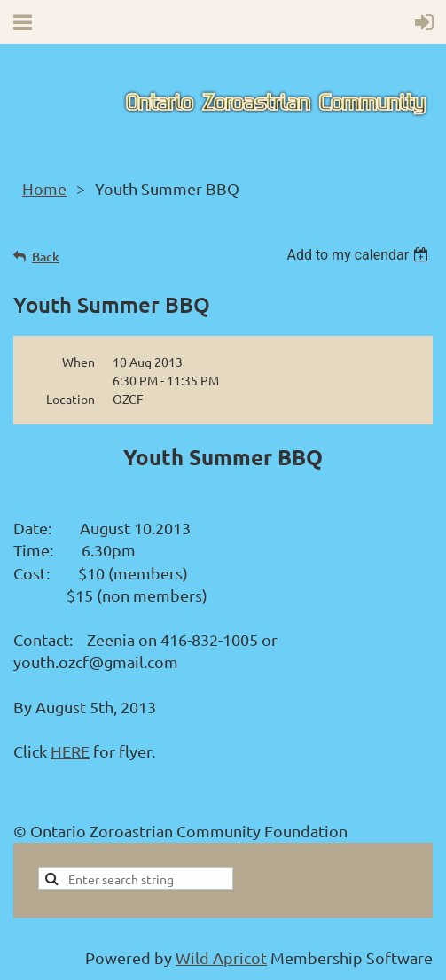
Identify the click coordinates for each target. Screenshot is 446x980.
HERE (70, 751)
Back (46, 257)
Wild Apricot (221, 957)
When (78, 362)
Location (70, 399)
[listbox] (360, 255)
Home (44, 188)
